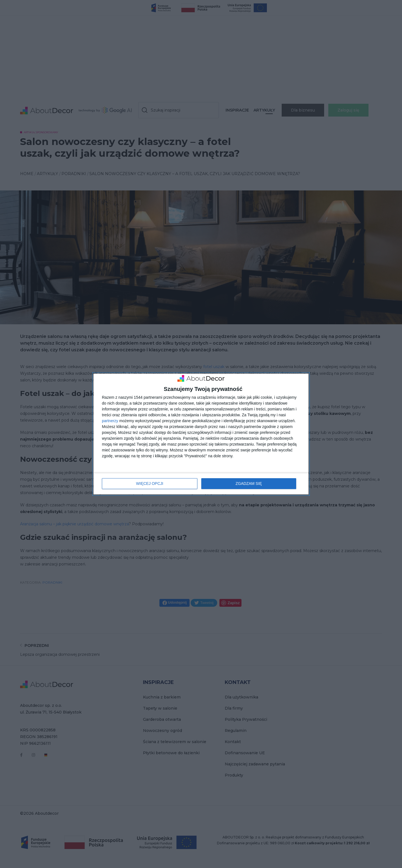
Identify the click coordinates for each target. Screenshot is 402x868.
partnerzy (110, 421)
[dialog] (201, 434)
